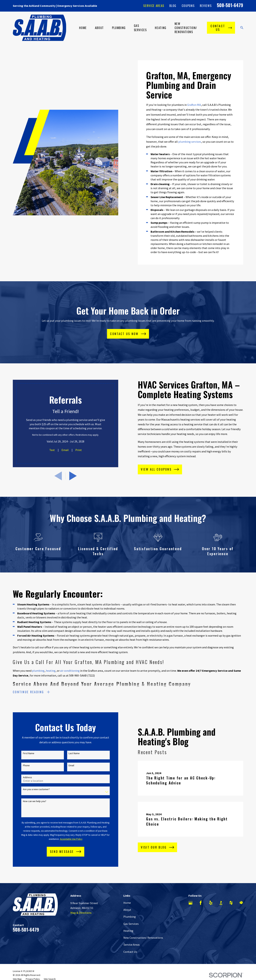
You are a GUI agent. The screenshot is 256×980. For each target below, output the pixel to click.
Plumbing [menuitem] (119, 28)
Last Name (69, 753)
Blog (173, 6)
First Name (23, 753)
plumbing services (190, 142)
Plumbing (130, 917)
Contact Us (130, 952)
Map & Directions (81, 913)
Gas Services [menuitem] (140, 28)
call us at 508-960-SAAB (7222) (76, 681)
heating (51, 676)
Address (22, 777)
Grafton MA (194, 105)
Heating (128, 931)
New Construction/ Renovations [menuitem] (186, 28)
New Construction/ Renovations (143, 938)
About (127, 910)
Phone (21, 765)
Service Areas (154, 6)
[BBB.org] (221, 903)
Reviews (206, 6)
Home (127, 903)
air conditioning (70, 676)
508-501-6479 (230, 5)
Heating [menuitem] (161, 28)
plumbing (38, 676)
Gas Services (131, 924)
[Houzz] (231, 903)
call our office (43, 653)
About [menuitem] (99, 28)
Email (66, 765)
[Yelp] (211, 903)
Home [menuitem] (83, 28)
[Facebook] (201, 903)
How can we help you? (29, 801)
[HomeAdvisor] (241, 903)
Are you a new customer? (31, 789)
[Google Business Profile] (190, 903)
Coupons (188, 6)
